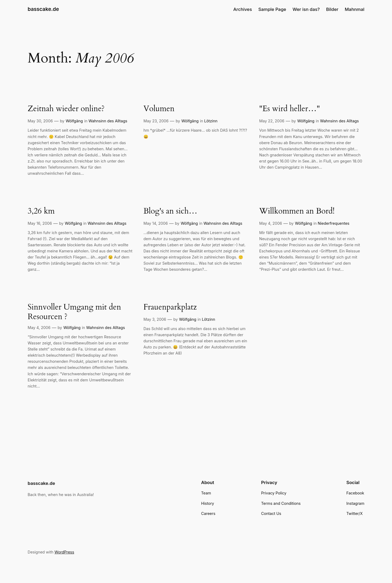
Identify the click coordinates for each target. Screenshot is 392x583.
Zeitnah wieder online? (66, 109)
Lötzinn (211, 121)
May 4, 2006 (271, 223)
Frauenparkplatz (170, 307)
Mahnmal (355, 9)
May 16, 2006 (40, 223)
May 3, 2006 (155, 319)
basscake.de (43, 9)
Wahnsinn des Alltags (108, 121)
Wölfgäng (74, 121)
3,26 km (41, 211)
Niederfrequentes (333, 223)
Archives (243, 9)
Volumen (159, 109)
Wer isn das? (306, 9)
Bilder (332, 9)
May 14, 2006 (156, 223)
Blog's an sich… (170, 211)
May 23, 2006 (156, 121)
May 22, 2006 (272, 121)
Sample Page (272, 9)
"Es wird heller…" (289, 109)
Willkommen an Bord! (297, 211)
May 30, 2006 (40, 121)
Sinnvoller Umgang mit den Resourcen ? (74, 312)
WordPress (64, 552)
